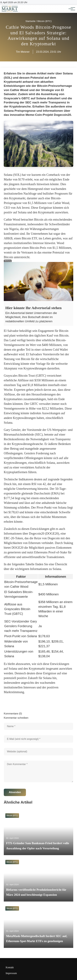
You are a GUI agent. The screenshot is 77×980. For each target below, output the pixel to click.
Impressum (11, 973)
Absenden (15, 792)
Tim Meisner (23, 52)
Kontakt (10, 967)
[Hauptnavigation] (71, 9)
